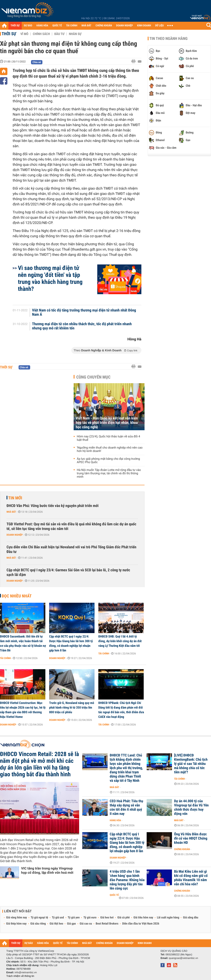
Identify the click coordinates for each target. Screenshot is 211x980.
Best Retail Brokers (107, 924)
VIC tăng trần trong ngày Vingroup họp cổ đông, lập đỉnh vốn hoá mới (47, 870)
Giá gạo (71, 924)
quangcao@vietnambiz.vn (183, 958)
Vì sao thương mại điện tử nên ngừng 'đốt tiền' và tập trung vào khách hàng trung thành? (50, 278)
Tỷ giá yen (74, 918)
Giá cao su (86, 924)
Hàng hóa (115, 820)
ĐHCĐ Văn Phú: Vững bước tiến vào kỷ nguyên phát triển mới (53, 506)
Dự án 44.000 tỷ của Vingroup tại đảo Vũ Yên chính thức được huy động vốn (191, 807)
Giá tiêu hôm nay (143, 918)
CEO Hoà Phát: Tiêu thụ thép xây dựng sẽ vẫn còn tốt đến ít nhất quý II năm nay (126, 807)
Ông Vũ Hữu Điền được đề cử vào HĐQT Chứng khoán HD (191, 838)
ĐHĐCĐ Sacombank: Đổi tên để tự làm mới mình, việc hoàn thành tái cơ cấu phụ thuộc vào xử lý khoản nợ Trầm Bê (23, 643)
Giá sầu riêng (38, 924)
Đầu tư (59, 34)
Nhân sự (75, 34)
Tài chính (5, 658)
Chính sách (41, 34)
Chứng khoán (182, 849)
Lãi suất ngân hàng (168, 918)
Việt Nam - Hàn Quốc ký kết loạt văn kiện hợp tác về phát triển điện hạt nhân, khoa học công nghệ (107, 423)
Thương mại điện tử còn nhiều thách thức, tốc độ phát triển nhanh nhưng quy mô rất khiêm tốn (82, 326)
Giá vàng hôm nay (17, 918)
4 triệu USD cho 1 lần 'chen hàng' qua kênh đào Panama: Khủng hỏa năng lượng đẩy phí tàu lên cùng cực (127, 880)
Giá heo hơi (107, 918)
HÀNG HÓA (42, 26)
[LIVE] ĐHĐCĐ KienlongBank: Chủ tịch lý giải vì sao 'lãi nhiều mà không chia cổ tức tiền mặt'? (191, 764)
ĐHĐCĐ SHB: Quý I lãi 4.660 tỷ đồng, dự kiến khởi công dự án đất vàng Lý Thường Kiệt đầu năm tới (120, 641)
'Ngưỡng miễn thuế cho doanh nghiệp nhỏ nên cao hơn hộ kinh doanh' (110, 449)
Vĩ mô (24, 34)
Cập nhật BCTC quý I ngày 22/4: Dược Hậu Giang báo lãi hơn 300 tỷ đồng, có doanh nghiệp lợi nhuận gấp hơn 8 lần (71, 643)
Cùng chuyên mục (93, 377)
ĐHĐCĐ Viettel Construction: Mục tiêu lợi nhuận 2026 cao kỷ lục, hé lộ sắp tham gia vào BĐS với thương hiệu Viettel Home (23, 710)
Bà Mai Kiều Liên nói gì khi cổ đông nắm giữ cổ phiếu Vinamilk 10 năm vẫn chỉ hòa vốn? (191, 878)
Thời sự (9, 34)
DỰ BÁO (28, 26)
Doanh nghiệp (15, 535)
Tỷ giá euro (90, 918)
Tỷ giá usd (58, 918)
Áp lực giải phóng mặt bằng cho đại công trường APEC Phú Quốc (108, 461)
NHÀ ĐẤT (86, 26)
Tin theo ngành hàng (168, 39)
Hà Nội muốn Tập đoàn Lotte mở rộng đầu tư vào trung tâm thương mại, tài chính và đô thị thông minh (109, 473)
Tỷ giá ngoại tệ (39, 918)
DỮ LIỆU (160, 26)
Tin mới (15, 498)
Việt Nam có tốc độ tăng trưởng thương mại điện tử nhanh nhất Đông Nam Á (84, 313)
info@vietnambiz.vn (26, 972)
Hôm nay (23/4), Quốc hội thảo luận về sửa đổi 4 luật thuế (108, 438)
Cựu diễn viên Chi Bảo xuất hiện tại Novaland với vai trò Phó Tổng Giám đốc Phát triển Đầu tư (71, 549)
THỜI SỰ (15, 26)
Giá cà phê (123, 918)
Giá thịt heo (56, 924)
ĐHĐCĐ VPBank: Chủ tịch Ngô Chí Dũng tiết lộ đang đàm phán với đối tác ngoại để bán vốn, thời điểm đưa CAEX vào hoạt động (121, 710)
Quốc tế (114, 895)
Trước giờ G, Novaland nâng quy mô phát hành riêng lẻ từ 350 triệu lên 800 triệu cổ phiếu (72, 708)
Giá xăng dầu (191, 918)
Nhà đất (11, 512)
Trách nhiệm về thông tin (20, 976)
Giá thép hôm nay (16, 924)
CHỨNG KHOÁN (104, 26)
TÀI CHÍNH (72, 26)
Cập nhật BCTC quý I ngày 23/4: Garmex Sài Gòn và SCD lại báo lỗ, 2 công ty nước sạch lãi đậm (68, 572)
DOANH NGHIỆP (124, 26)
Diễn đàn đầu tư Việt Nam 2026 (141, 924)
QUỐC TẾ (57, 26)
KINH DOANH (144, 26)
